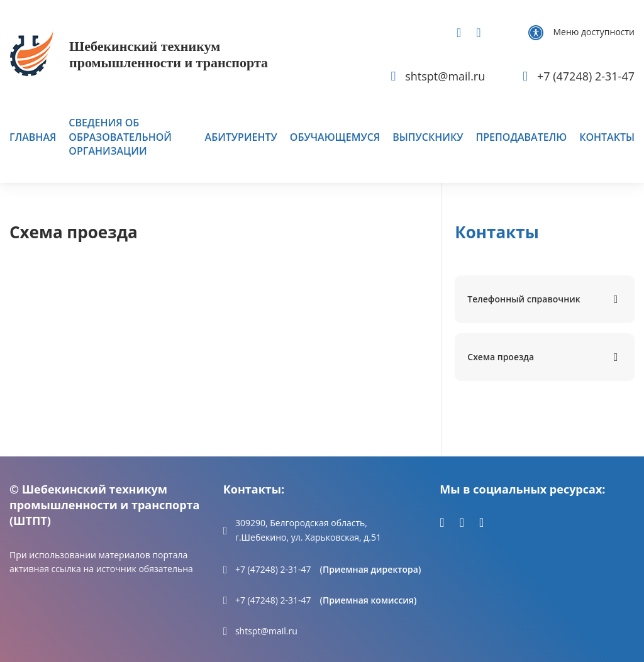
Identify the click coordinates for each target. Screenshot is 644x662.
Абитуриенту (241, 137)
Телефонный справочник (524, 299)
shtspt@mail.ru (266, 631)
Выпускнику (428, 137)
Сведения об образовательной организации (120, 137)
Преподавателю (521, 137)
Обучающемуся (335, 137)
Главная (33, 137)
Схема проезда (501, 357)
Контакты (607, 137)
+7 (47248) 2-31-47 (273, 569)
